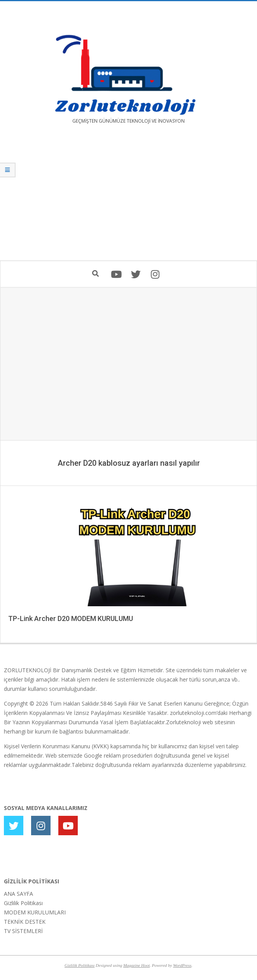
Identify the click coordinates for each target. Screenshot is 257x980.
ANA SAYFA (18, 894)
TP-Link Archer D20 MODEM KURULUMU (71, 618)
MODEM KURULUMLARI (35, 912)
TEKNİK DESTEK (25, 922)
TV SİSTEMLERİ (23, 931)
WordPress (182, 965)
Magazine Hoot (136, 965)
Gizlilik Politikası (23, 903)
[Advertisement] (128, 198)
